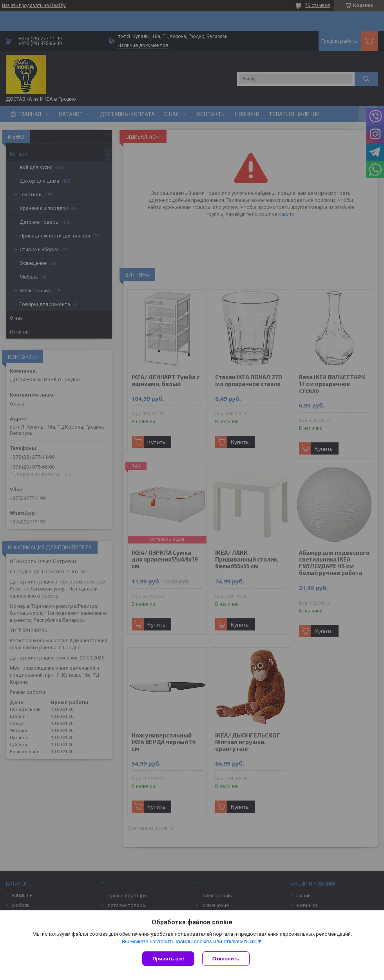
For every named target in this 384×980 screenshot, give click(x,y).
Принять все (168, 959)
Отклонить (226, 959)
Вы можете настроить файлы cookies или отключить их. (189, 941)
